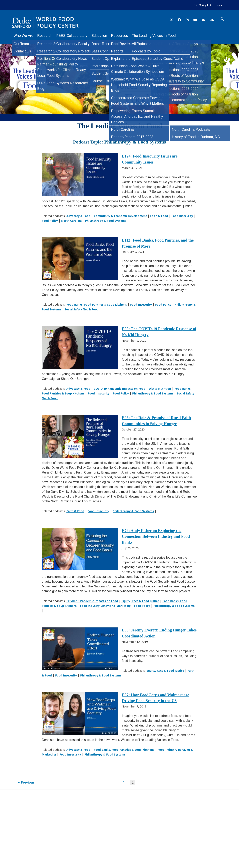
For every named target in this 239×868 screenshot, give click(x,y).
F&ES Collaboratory (76, 36)
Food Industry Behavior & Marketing (105, 607)
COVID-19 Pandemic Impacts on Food (120, 388)
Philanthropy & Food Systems (106, 223)
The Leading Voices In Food (164, 36)
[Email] (5, 89)
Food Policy (50, 223)
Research (47, 36)
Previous (28, 791)
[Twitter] (5, 65)
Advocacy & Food (78, 218)
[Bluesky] (5, 81)
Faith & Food (159, 218)
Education (105, 36)
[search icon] (222, 19)
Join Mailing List (202, 5)
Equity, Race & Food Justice (140, 602)
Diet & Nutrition (160, 388)
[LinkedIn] (5, 73)
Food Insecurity (182, 218)
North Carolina (71, 223)
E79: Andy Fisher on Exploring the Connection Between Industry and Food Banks (156, 539)
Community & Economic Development (120, 218)
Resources (127, 36)
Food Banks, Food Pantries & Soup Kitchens (97, 306)
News (219, 5)
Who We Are (23, 36)
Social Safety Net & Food (82, 311)
